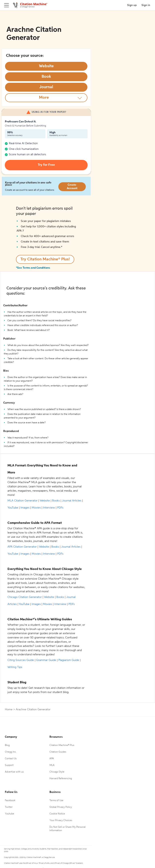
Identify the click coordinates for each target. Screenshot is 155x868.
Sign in (146, 5)
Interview (49, 508)
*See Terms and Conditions (33, 268)
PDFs (60, 508)
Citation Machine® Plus (62, 745)
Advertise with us (14, 772)
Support (9, 765)
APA (52, 759)
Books (56, 501)
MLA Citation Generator (23, 501)
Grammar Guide (46, 660)
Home (9, 710)
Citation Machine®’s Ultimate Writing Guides (40, 619)
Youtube (9, 814)
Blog (7, 745)
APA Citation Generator (22, 547)
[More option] (46, 98)
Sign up (132, 5)
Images (25, 508)
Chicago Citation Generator (25, 597)
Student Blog (17, 683)
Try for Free (46, 165)
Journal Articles (72, 501)
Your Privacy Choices (61, 820)
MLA (52, 765)
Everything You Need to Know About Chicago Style (45, 569)
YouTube (13, 508)
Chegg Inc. (11, 752)
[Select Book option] (46, 77)
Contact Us (11, 759)
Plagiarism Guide (69, 660)
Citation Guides (58, 752)
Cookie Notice (57, 814)
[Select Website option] (46, 66)
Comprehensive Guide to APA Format (35, 523)
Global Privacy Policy (61, 807)
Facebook (10, 801)
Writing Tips (15, 667)
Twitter (9, 807)
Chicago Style (57, 772)
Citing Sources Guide (21, 660)
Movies (36, 508)
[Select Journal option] (46, 87)
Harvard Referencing (61, 779)
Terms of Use (56, 801)
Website (45, 501)
